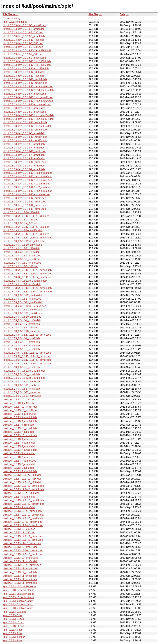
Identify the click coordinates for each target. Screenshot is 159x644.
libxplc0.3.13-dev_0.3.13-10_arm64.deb (25, 79)
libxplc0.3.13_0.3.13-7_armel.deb (21, 338)
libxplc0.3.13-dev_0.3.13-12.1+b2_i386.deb (27, 61)
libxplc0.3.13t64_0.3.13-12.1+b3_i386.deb (26, 216)
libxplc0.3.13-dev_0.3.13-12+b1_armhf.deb (27, 184)
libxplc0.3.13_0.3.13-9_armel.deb (21, 349)
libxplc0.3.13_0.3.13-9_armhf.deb (21, 342)
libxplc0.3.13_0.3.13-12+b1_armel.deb (24, 378)
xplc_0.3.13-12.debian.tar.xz (18, 590)
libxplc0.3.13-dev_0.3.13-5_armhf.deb (24, 144)
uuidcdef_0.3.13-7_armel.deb (19, 457)
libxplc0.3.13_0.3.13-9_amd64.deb (22, 263)
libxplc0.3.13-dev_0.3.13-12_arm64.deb (25, 122)
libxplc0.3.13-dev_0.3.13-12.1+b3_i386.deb (27, 50)
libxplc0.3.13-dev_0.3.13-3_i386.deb (23, 33)
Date (122, 14)
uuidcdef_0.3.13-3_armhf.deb (19, 446)
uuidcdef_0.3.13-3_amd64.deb (20, 421)
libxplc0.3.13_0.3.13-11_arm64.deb (22, 313)
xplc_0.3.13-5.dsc (13, 633)
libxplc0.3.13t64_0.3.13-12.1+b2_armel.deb (27, 364)
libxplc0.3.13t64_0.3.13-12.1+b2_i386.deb (26, 227)
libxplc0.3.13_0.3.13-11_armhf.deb (22, 385)
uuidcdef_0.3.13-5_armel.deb (19, 497)
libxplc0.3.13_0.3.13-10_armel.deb (22, 331)
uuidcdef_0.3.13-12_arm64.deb (20, 547)
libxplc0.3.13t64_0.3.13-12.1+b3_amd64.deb (28, 238)
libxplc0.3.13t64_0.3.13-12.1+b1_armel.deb (27, 360)
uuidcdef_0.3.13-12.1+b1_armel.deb (23, 540)
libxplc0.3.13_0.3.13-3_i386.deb (21, 328)
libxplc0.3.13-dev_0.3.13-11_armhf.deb (25, 202)
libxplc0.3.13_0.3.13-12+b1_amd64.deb (25, 281)
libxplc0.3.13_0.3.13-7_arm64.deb (22, 320)
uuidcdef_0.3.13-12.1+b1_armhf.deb (23, 554)
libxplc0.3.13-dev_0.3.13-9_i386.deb (23, 47)
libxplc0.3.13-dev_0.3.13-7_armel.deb (24, 148)
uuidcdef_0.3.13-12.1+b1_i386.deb (22, 482)
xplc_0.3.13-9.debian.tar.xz (18, 601)
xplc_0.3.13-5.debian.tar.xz (18, 608)
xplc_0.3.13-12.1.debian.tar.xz (19, 587)
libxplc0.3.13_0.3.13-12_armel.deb (22, 392)
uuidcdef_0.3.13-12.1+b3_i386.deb (22, 475)
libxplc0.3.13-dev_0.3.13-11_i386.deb (24, 76)
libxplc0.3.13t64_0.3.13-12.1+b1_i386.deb (26, 234)
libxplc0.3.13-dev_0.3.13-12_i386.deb (24, 72)
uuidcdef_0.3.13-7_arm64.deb (20, 461)
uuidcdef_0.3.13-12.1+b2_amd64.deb (24, 515)
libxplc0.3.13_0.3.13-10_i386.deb (21, 212)
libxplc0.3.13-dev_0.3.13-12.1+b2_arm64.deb (28, 101)
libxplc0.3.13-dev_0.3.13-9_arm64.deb (24, 108)
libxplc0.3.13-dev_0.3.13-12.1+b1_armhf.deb (28, 176)
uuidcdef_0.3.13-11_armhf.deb (20, 583)
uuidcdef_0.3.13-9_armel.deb (19, 439)
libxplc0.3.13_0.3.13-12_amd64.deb (23, 295)
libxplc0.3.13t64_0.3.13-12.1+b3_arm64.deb (27, 270)
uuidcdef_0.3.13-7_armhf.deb (19, 464)
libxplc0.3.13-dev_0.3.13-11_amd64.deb (25, 140)
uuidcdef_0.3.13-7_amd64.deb (20, 450)
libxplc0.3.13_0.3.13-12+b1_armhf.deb (24, 371)
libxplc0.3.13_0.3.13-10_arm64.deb (22, 245)
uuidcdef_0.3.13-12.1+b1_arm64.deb (23, 500)
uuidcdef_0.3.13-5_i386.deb (18, 468)
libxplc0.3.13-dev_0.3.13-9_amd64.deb (24, 112)
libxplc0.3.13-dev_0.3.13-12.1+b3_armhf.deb (28, 173)
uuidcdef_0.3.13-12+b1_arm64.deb (22, 511)
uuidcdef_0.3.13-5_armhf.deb (19, 507)
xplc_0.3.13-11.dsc (13, 626)
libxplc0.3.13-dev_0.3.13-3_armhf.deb (24, 36)
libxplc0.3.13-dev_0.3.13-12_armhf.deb (25, 198)
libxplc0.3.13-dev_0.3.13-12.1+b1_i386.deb (27, 65)
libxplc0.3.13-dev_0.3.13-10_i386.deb (24, 40)
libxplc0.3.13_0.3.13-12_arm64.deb (22, 310)
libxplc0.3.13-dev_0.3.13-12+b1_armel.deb (27, 194)
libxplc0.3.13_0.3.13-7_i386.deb (21, 223)
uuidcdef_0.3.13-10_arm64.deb (20, 407)
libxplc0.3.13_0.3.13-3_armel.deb (21, 346)
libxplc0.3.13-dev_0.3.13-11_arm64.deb (25, 130)
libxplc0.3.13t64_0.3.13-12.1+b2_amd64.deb (28, 277)
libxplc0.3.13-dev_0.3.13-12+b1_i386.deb (26, 68)
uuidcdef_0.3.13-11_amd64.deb (20, 569)
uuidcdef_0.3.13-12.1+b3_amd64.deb (24, 504)
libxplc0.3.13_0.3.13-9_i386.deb (21, 220)
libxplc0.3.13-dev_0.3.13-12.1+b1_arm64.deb (28, 97)
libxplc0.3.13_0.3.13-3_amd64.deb (22, 259)
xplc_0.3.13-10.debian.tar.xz (18, 597)
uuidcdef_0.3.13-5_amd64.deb (20, 471)
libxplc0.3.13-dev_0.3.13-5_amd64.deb (24, 58)
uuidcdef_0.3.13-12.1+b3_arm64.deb (23, 486)
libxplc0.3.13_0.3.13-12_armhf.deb (22, 382)
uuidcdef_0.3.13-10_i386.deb (19, 400)
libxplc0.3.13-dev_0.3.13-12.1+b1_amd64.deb (28, 115)
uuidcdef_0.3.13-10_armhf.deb (20, 435)
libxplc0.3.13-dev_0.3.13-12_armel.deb (24, 205)
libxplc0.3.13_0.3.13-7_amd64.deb (22, 256)
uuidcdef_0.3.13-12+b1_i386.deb (21, 493)
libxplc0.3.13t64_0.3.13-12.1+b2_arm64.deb (27, 288)
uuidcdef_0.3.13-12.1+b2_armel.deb (23, 536)
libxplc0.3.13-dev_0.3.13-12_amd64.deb (25, 137)
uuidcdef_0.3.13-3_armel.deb (19, 453)
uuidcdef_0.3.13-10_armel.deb (20, 428)
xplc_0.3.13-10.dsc (13, 623)
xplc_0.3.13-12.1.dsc (14, 612)
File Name (9, 14)
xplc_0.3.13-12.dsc (13, 619)
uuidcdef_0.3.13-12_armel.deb (20, 572)
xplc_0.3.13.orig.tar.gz (15, 22)
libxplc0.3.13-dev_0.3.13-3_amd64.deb (24, 25)
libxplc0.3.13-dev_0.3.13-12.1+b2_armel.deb (28, 191)
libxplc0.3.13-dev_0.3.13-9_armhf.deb (24, 169)
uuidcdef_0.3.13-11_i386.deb (19, 533)
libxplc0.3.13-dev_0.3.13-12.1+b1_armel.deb (28, 180)
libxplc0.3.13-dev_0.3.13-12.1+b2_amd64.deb (28, 119)
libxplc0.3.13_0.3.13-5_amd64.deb (22, 299)
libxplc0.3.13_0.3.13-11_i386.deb (21, 252)
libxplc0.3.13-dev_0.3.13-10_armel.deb (24, 162)
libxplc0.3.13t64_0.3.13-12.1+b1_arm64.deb (27, 292)
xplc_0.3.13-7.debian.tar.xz (18, 605)
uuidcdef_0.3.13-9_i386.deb (18, 403)
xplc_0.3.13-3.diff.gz (14, 637)
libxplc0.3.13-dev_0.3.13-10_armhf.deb (25, 151)
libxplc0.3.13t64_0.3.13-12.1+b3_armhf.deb (27, 335)
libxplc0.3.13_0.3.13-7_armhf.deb (21, 324)
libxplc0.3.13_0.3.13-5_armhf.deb (21, 367)
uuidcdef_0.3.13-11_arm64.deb (20, 561)
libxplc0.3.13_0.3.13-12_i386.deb (21, 248)
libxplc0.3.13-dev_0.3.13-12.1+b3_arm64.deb (28, 86)
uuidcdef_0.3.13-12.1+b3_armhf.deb (23, 525)
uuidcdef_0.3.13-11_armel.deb (20, 576)
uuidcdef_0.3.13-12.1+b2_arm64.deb (23, 489)
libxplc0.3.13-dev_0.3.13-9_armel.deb (24, 166)
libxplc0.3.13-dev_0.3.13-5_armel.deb (24, 133)
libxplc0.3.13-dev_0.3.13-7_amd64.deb (24, 94)
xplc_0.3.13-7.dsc (13, 615)
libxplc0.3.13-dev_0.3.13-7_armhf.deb (24, 155)
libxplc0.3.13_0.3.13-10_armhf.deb (22, 317)
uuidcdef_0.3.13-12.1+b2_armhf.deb (23, 551)
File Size (93, 14)
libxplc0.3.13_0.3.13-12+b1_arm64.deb (25, 306)
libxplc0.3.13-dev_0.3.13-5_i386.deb (23, 43)
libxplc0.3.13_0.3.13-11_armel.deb (22, 396)
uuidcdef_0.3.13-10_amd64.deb (20, 410)
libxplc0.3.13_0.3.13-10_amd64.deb (23, 230)
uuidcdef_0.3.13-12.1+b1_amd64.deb (24, 518)
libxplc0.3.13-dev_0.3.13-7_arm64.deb (24, 158)
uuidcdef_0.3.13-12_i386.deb (19, 529)
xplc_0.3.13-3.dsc (13, 641)
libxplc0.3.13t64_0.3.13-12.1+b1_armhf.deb (27, 353)
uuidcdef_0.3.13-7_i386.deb (18, 432)
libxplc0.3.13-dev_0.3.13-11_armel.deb (24, 209)
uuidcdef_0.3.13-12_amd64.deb (20, 558)
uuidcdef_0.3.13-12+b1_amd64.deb (23, 522)
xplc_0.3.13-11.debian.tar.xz (18, 594)
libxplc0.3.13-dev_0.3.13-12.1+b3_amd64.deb (28, 90)
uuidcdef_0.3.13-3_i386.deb (18, 425)
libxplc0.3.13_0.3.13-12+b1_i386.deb (23, 241)
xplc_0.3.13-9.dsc (13, 630)
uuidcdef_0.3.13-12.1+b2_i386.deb (22, 479)
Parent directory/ (12, 18)
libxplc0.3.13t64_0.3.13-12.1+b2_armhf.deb (27, 356)
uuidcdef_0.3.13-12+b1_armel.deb (22, 543)
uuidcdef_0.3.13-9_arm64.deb (20, 414)
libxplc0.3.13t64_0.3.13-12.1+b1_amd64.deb (28, 274)
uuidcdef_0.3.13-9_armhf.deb (19, 443)
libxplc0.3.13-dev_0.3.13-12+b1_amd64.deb (27, 126)
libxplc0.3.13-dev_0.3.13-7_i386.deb (23, 54)
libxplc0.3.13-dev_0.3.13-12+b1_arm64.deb (27, 104)
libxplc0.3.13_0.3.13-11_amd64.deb (23, 302)
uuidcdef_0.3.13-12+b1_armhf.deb (22, 565)
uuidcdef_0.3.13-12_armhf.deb (20, 579)
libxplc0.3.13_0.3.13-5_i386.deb (21, 266)
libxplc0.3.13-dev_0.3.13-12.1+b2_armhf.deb (28, 187)
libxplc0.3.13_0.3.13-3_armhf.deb (21, 389)
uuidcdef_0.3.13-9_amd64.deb (20, 417)
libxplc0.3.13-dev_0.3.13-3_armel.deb (24, 29)
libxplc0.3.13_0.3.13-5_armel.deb (21, 374)
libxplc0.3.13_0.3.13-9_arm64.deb (22, 284)
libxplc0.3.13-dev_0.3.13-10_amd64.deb (25, 83)
